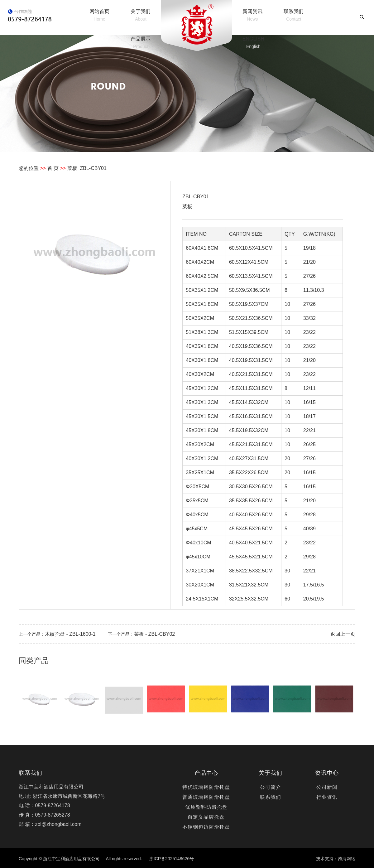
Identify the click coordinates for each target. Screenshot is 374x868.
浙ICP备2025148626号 (172, 859)
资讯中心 (327, 773)
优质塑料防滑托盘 (206, 807)
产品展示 (141, 43)
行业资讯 (327, 797)
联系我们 (294, 15)
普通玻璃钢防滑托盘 (206, 797)
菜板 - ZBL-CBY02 (155, 634)
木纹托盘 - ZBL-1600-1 (70, 634)
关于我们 (141, 15)
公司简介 (271, 787)
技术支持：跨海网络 (336, 859)
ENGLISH (253, 43)
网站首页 (99, 15)
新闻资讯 (252, 15)
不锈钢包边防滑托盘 (206, 827)
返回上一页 (343, 634)
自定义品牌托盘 (206, 817)
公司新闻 (327, 787)
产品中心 (206, 773)
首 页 (53, 168)
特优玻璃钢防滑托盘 (206, 787)
